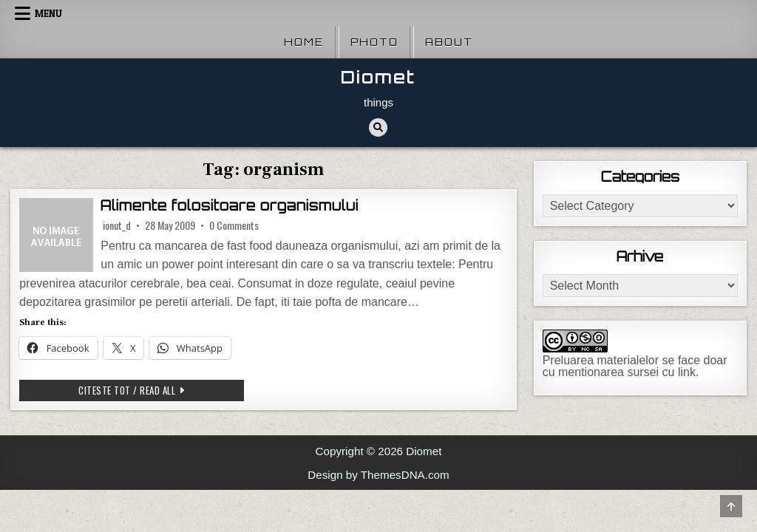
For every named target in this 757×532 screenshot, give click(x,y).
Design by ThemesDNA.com (378, 475)
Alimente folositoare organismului (230, 205)
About (449, 42)
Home (304, 42)
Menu (48, 13)
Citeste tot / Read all (161, 390)
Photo (374, 42)
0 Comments (234, 225)
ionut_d (117, 225)
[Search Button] (378, 127)
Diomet (378, 77)
